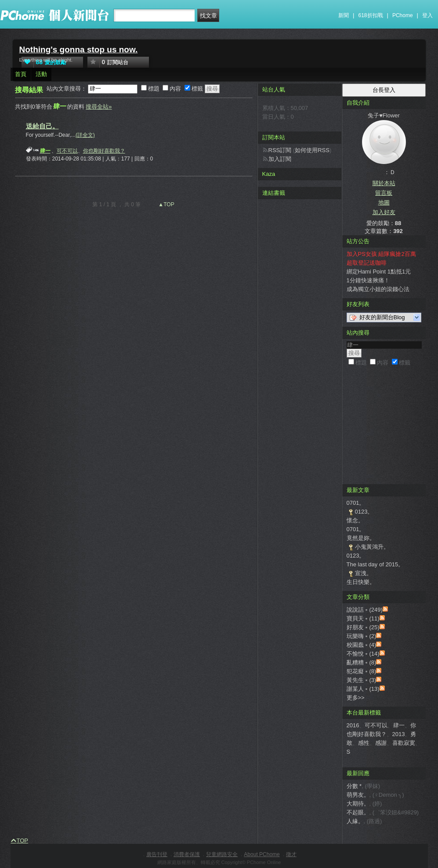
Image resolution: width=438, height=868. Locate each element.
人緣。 (355, 821)
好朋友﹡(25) (363, 627)
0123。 (364, 512)
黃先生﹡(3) (362, 680)
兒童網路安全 (222, 854)
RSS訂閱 (280, 150)
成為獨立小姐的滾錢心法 (378, 289)
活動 (41, 74)
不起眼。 (358, 812)
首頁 (21, 74)
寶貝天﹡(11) (363, 618)
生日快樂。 (361, 582)
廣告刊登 (157, 854)
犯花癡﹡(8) (362, 671)
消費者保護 (187, 854)
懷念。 (355, 520)
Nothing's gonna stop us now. (79, 49)
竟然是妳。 (361, 538)
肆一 (399, 725)
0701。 (356, 503)
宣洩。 (364, 573)
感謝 (381, 743)
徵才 (291, 854)
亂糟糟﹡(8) (362, 662)
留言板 (384, 193)
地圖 (384, 202)
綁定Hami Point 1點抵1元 (379, 272)
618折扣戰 (371, 15)
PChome (403, 15)
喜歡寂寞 (404, 743)
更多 (356, 698)
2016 (353, 725)
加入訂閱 (280, 159)
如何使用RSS (312, 150)
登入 (427, 15)
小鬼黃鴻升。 (372, 547)
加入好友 (384, 212)
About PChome (262, 854)
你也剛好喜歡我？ (104, 151)
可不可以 (67, 151)
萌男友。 (358, 795)
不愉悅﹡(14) (363, 654)
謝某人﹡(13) (363, 689)
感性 (364, 743)
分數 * (354, 786)
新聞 (344, 15)
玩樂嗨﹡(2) (362, 636)
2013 (399, 734)
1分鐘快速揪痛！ (368, 280)
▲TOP (166, 204)
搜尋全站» (99, 107)
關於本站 (384, 183)
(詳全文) (85, 135)
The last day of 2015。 (375, 564)
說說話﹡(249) (365, 610)
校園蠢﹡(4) (362, 645)
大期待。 (358, 804)
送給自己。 (42, 126)
